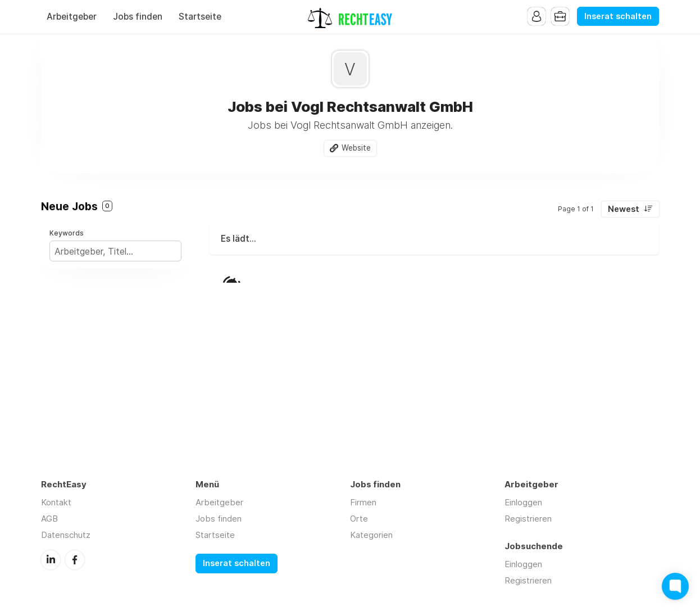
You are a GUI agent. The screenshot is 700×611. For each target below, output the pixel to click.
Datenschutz (66, 535)
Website (356, 148)
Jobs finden (138, 17)
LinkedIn (51, 560)
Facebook (75, 560)
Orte (359, 519)
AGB (49, 519)
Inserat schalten (618, 16)
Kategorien (371, 535)
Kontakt (56, 502)
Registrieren (528, 519)
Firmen (363, 502)
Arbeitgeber (72, 17)
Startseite (200, 17)
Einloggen (523, 502)
